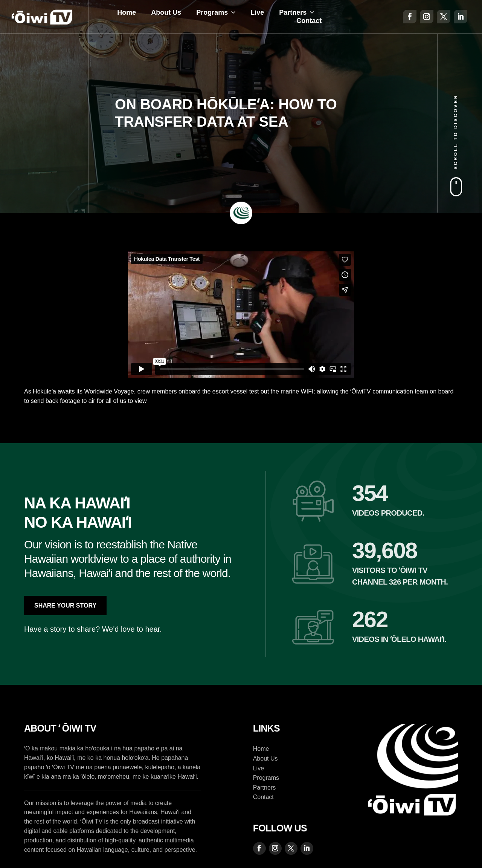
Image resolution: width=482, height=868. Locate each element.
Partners (293, 12)
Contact (309, 21)
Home (127, 12)
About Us (166, 12)
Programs (212, 12)
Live (257, 12)
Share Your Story (65, 605)
